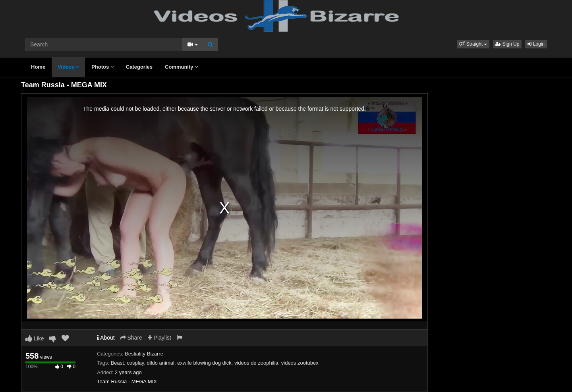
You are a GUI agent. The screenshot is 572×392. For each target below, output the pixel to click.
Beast (117, 363)
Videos (68, 67)
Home (38, 67)
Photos (102, 67)
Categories (139, 67)
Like (35, 338)
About (106, 338)
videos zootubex (300, 363)
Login (536, 44)
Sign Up (507, 44)
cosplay (135, 363)
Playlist (159, 338)
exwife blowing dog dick (204, 363)
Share (131, 338)
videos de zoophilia (256, 363)
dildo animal (161, 363)
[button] (473, 44)
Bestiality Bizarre (144, 354)
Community (181, 67)
